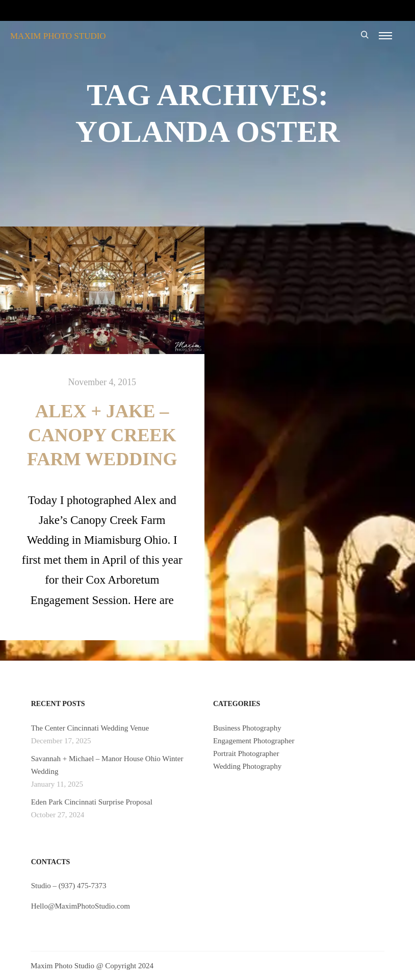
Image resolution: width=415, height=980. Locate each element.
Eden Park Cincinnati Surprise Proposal (92, 802)
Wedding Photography (247, 766)
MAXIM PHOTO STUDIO (58, 36)
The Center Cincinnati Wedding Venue (90, 728)
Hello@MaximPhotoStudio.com (81, 906)
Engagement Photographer (254, 741)
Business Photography (247, 728)
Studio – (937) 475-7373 (69, 886)
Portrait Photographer (246, 753)
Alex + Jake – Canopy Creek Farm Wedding (102, 435)
